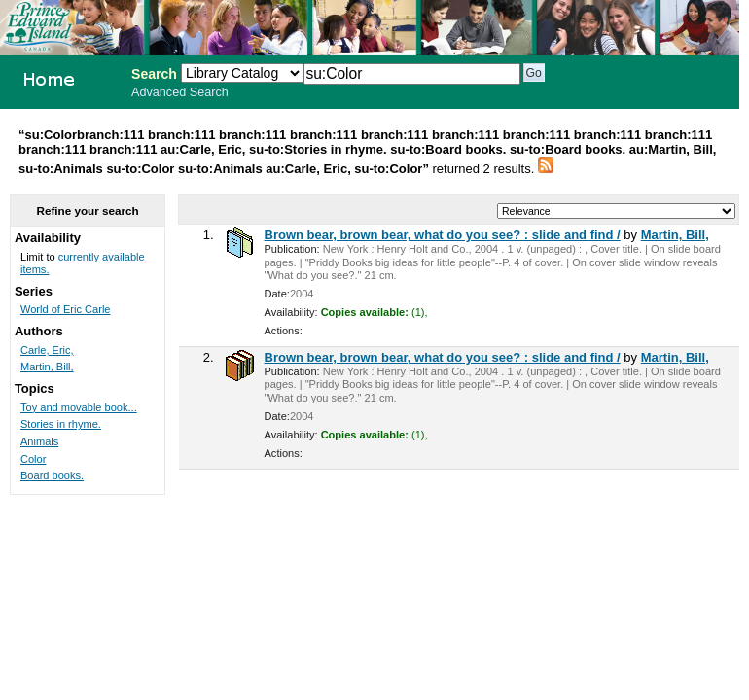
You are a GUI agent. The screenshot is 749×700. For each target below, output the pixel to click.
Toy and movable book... (79, 407)
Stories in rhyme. (61, 424)
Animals (39, 441)
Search (154, 74)
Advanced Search (180, 92)
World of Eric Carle (66, 309)
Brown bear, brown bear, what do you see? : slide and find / (443, 235)
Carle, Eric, (47, 350)
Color (33, 459)
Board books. (52, 475)
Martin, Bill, (675, 235)
